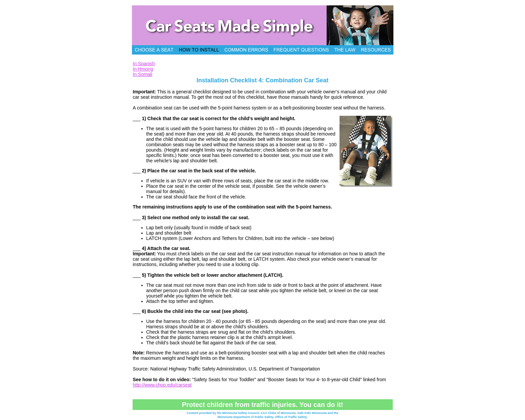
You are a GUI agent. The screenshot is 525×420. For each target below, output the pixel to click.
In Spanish (144, 64)
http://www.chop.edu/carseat (162, 385)
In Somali (143, 74)
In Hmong (143, 69)
